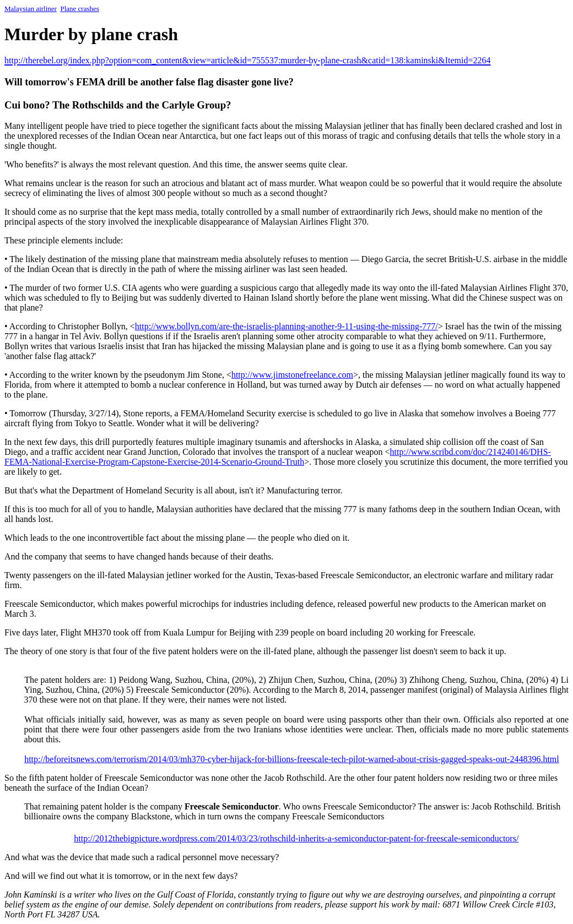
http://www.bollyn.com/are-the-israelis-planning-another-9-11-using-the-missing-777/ (286, 326)
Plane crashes (79, 9)
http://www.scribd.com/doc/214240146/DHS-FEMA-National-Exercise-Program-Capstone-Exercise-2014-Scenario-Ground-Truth (278, 457)
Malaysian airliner (31, 9)
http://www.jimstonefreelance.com (292, 375)
